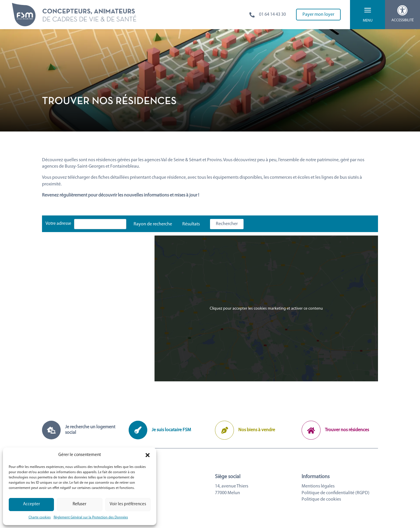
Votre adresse (58, 224)
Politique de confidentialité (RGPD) (336, 493)
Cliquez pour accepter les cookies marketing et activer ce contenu (266, 309)
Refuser (79, 504)
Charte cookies (40, 518)
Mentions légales (318, 486)
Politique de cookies (321, 499)
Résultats (191, 224)
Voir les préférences (128, 504)
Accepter (32, 504)
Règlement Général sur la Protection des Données (91, 518)
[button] (148, 455)
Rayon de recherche (153, 224)
